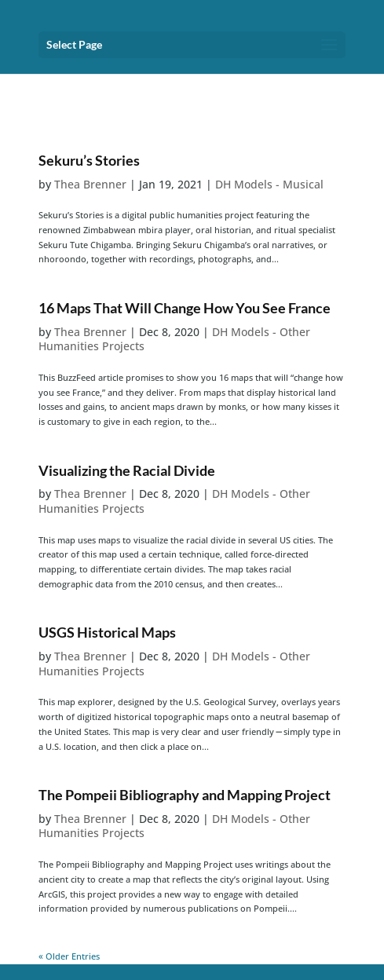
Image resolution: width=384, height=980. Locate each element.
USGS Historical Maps (107, 632)
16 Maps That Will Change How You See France (185, 308)
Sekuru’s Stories (89, 160)
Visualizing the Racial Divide (127, 470)
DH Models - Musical (269, 184)
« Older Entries (69, 956)
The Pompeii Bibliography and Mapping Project (185, 795)
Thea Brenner (90, 184)
